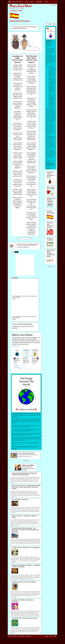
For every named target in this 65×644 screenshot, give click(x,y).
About (10, 636)
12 (20, 370)
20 (29, 370)
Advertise (22, 636)
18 (26, 370)
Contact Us (16, 636)
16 (24, 370)
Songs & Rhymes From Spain (20, 21)
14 (22, 370)
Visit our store (16, 346)
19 (28, 370)
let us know (18, 296)
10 (30, 368)
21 (30, 370)
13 (21, 370)
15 (23, 370)
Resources (29, 636)
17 (25, 370)
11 (31, 368)
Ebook (15, 364)
